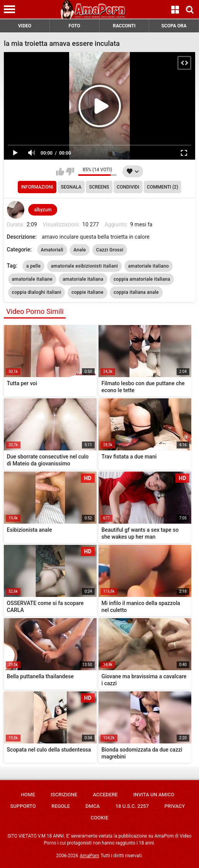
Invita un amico (154, 795)
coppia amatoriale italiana (142, 279)
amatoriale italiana (83, 279)
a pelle (33, 266)
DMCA (93, 806)
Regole (61, 806)
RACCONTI (124, 26)
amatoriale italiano (149, 266)
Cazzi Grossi (110, 250)
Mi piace (60, 172)
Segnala (71, 187)
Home (28, 795)
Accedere (105, 795)
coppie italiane (88, 292)
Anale (80, 250)
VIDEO (25, 26)
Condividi (128, 187)
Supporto (23, 806)
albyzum (43, 210)
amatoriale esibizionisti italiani (84, 266)
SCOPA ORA (174, 26)
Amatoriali (52, 250)
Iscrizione (64, 795)
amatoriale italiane (32, 279)
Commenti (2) (162, 187)
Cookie (100, 818)
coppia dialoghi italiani (37, 292)
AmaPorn (90, 856)
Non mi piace (70, 172)
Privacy (175, 806)
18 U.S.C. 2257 (132, 806)
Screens (99, 187)
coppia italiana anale (136, 292)
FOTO (75, 26)
